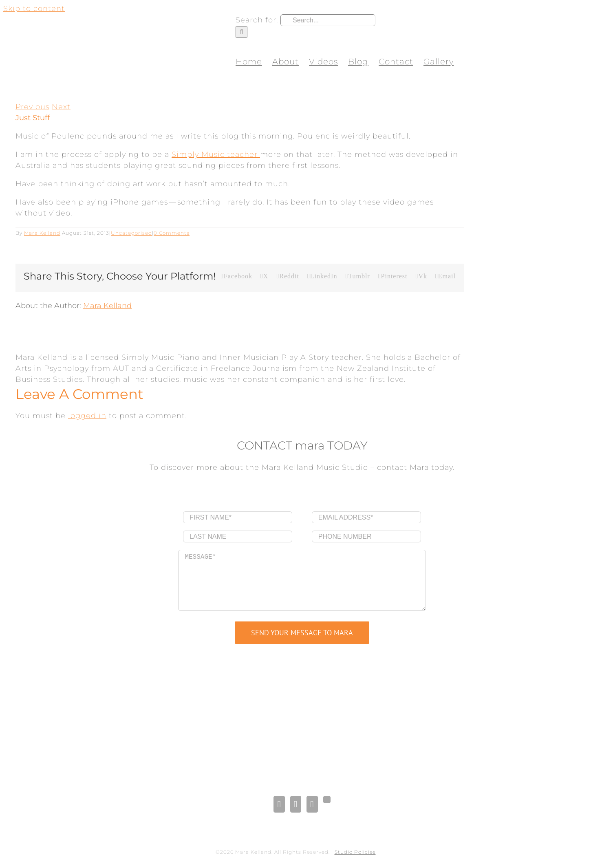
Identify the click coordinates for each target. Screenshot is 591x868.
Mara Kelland (42, 233)
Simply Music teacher (216, 154)
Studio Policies (355, 852)
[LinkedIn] (296, 804)
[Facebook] (279, 804)
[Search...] (328, 20)
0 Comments (172, 233)
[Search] (241, 32)
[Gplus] (327, 800)
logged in (87, 416)
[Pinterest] (312, 804)
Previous (32, 107)
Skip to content (34, 9)
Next (61, 107)
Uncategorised (131, 233)
